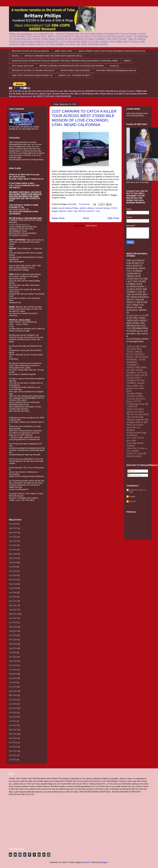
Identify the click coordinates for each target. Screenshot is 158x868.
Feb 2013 (13, 700)
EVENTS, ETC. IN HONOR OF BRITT (74, 75)
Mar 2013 (13, 695)
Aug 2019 (13, 562)
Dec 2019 (13, 554)
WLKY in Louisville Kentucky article (136, 455)
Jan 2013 (13, 704)
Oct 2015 (13, 635)
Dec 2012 (13, 708)
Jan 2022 (13, 537)
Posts (131, 471)
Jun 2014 (13, 657)
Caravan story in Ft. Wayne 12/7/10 (136, 400)
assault (61, 208)
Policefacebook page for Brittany (136, 434)
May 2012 (13, 730)
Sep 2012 (13, 717)
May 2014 (13, 661)
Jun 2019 (13, 571)
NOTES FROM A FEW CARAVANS (75, 70)
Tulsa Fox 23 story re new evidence (137, 449)
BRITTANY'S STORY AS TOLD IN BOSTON (30, 51)
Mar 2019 (13, 580)
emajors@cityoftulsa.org (19, 225)
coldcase (90, 208)
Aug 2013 (13, 678)
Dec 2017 (13, 601)
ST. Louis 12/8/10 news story (135, 439)
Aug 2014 (13, 648)
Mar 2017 (13, 618)
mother (70, 211)
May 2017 (13, 614)
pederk (87, 862)
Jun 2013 (13, 687)
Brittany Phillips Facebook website (135, 395)
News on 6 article (135, 425)
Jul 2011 (13, 760)
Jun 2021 (13, 545)
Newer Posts (58, 218)
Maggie (132, 496)
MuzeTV (133, 501)
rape (76, 211)
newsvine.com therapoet (133, 429)
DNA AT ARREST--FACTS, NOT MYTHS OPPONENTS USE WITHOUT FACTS (112, 51)
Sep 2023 (13, 528)
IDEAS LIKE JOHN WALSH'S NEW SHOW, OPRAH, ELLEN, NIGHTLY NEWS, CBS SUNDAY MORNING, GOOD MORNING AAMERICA (137, 356)
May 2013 (13, 691)
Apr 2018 (13, 592)
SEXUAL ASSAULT (87, 211)
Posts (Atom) (91, 226)
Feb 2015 (13, 640)
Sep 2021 (13, 541)
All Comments (135, 475)
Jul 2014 (13, 652)
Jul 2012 (13, 721)
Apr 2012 (13, 734)
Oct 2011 (13, 755)
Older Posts (113, 218)
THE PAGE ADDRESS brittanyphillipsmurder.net (116, 70)
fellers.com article (136, 409)
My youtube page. (136, 417)
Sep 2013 (13, 674)
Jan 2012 (13, 747)
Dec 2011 (13, 751)
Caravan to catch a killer (137, 491)
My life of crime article (138, 414)
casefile (83, 208)
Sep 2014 (13, 644)
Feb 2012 (13, 742)
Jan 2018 (13, 597)
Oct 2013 (13, 670)
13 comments (84, 204)
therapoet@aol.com (135, 315)
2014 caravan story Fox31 (23, 66)
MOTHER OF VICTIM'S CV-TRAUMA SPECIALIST (33, 70)
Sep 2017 (13, 605)
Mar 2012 (13, 738)
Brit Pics (15, 56)
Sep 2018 (13, 584)
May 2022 (13, 532)
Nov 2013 (13, 665)
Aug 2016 (13, 631)
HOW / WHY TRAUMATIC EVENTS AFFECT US (32, 75)
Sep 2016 (13, 627)
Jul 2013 (13, 682)
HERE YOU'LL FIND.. (64, 51)
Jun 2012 (13, 725)
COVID (114, 208)
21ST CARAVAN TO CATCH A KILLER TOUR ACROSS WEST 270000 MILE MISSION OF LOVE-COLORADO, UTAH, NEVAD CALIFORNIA (84, 118)
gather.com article (135, 412)
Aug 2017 (13, 610)
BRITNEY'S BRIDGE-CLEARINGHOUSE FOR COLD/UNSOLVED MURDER (72, 66)
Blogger (104, 862)
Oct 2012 (13, 713)
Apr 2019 (13, 575)
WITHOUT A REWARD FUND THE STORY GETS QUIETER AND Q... (54, 56)
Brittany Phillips (72, 208)
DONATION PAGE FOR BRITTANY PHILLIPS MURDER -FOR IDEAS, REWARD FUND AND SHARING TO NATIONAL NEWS (65, 61)
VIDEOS (127, 61)
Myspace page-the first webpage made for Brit (137, 421)
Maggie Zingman (59, 211)
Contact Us (114, 66)
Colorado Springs (102, 208)
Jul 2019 (13, 567)
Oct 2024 (13, 524)
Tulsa (98, 211)
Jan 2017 (13, 622)
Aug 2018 (13, 588)
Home (86, 218)
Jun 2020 (13, 550)
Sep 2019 (13, 558)
